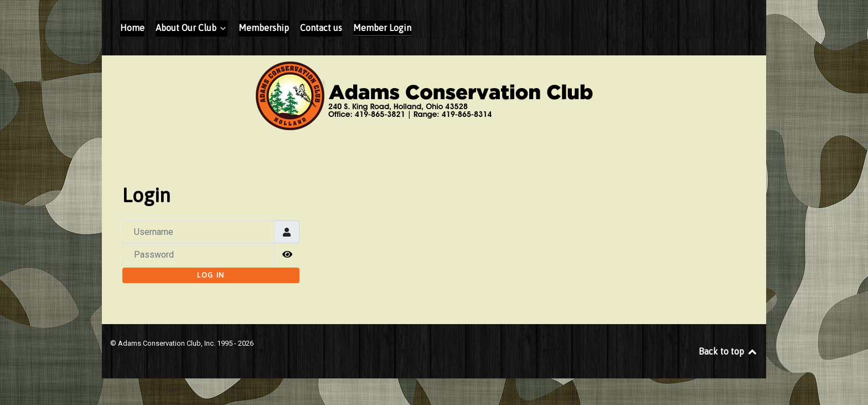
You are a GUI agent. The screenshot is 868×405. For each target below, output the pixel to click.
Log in (211, 275)
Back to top (728, 351)
